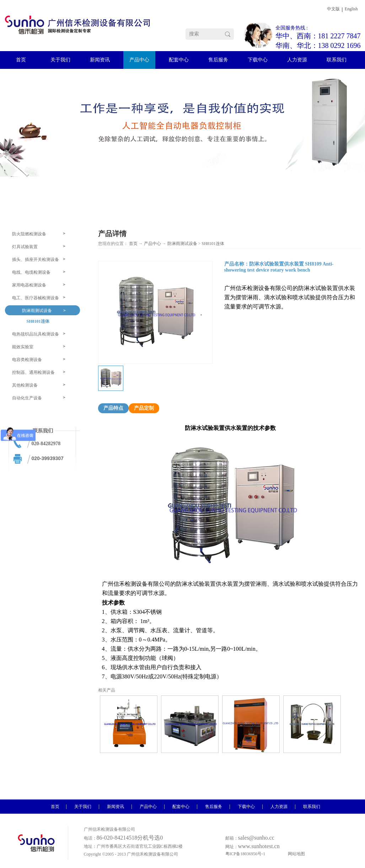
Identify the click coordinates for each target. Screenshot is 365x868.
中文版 (333, 9)
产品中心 (152, 244)
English (351, 9)
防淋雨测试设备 (182, 244)
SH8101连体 (213, 244)
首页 (133, 244)
